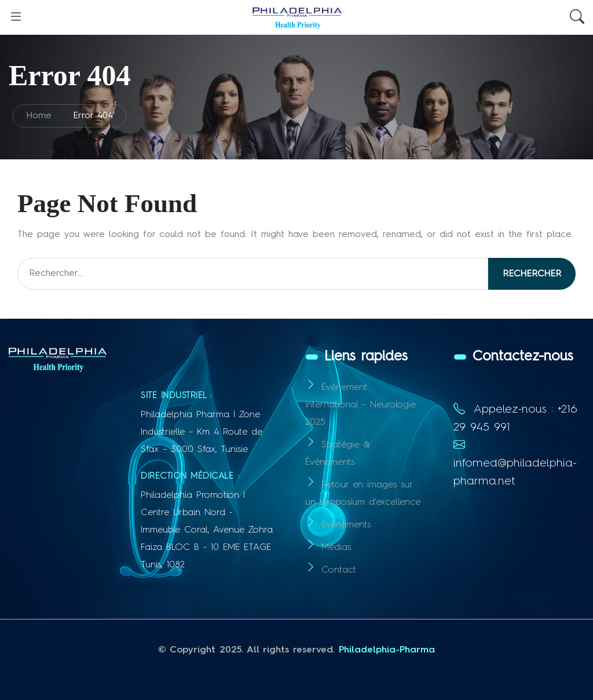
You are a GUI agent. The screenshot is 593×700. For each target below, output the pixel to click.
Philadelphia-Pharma (387, 650)
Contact (339, 570)
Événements (346, 525)
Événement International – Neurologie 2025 (360, 405)
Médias (336, 548)
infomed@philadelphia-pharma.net (515, 464)
